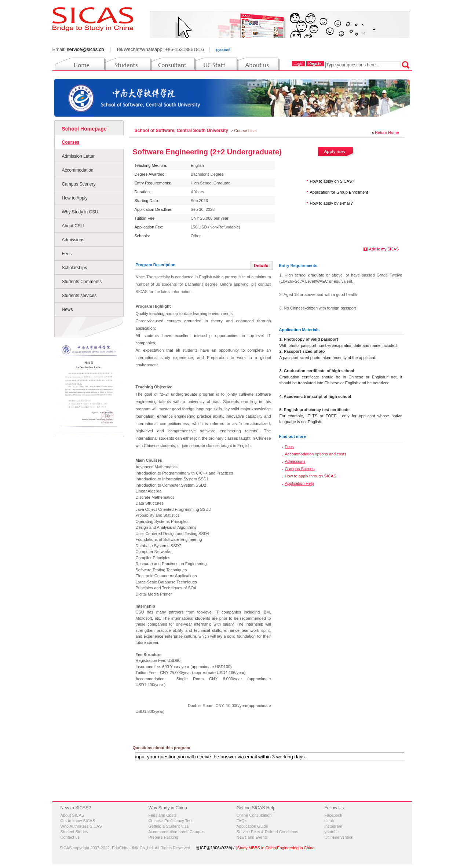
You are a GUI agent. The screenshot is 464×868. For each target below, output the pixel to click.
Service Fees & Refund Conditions (267, 832)
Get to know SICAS (78, 821)
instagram (333, 826)
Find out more (293, 436)
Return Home (387, 132)
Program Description (156, 265)
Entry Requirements (298, 265)
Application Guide (252, 826)
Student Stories (74, 832)
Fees (67, 254)
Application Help (300, 483)
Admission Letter (78, 156)
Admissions (73, 240)
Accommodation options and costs (316, 454)
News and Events (252, 837)
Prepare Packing (163, 837)
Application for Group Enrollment (339, 192)
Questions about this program (162, 748)
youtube (332, 832)
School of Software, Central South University (182, 131)
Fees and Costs (163, 815)
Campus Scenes (300, 469)
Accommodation (78, 170)
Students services (79, 296)
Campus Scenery (79, 184)
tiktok (329, 821)
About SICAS (72, 815)
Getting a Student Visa (169, 826)
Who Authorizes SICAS (81, 826)
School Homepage (84, 129)
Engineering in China (296, 848)
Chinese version (339, 837)
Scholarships (75, 268)
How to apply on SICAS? (332, 181)
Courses (71, 142)
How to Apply (75, 198)
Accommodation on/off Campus (177, 832)
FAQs (242, 821)
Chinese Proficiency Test (171, 821)
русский (223, 50)
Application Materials (299, 330)
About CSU (73, 226)
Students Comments (82, 282)
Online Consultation (254, 815)
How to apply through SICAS (311, 476)
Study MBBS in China (257, 848)
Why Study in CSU (80, 212)
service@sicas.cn (85, 49)
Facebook (333, 815)
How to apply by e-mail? (331, 203)
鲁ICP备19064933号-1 (216, 848)
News (67, 310)
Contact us (70, 837)
